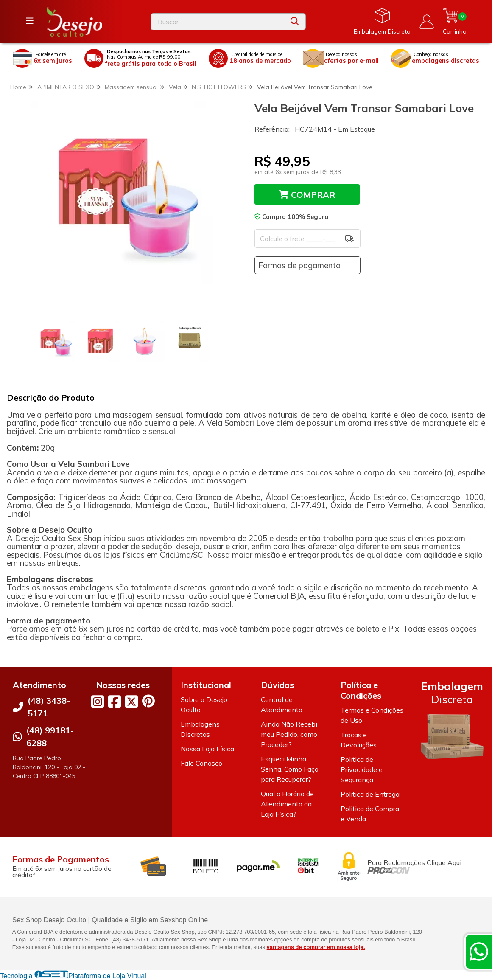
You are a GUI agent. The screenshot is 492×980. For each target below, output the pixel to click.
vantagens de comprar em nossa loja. (316, 947)
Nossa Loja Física (207, 749)
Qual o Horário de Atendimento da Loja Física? (287, 804)
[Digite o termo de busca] (218, 22)
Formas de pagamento (299, 265)
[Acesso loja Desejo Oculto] (427, 22)
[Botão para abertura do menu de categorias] (30, 21)
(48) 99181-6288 (50, 737)
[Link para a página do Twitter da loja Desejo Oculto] (131, 702)
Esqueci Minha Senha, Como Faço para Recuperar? (290, 769)
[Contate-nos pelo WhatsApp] (479, 952)
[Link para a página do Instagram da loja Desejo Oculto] (98, 702)
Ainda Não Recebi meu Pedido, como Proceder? (289, 734)
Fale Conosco (201, 763)
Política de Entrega (370, 794)
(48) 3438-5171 (49, 707)
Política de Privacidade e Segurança (362, 769)
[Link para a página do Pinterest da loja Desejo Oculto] (148, 701)
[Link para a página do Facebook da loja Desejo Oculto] (115, 702)
